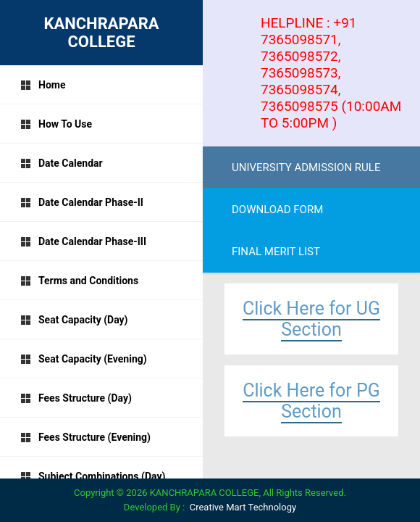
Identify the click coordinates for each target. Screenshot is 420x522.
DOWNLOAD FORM (277, 210)
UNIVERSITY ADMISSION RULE (306, 167)
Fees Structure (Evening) (85, 437)
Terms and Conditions (79, 281)
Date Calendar (62, 163)
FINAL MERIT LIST (276, 252)
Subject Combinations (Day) (93, 476)
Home (43, 85)
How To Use (56, 124)
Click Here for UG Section (311, 319)
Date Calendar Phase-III (83, 241)
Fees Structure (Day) (76, 398)
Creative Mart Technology (243, 507)
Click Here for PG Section (311, 401)
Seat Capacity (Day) (74, 320)
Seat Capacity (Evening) (84, 359)
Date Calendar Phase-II (82, 202)
